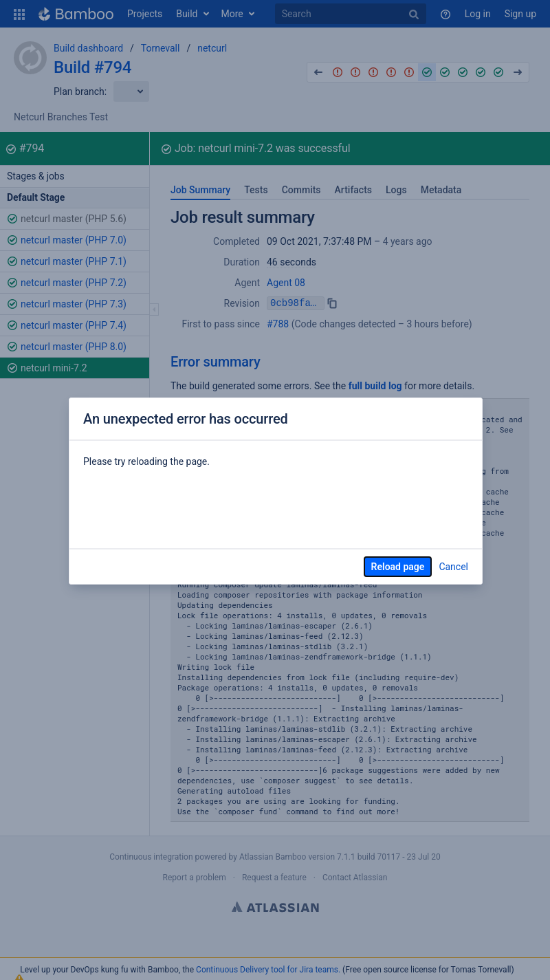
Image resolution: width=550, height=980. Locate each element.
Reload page (398, 567)
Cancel (453, 567)
